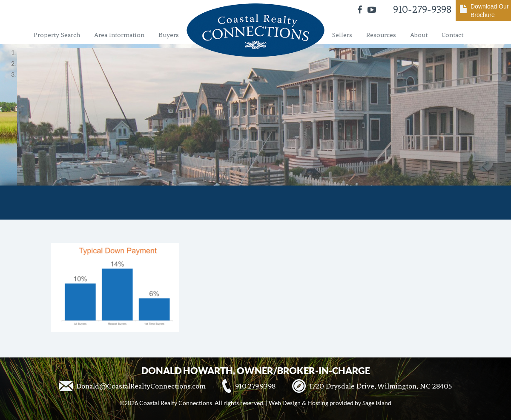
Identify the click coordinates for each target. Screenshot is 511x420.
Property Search (57, 35)
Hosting (318, 403)
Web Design (285, 403)
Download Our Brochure (490, 11)
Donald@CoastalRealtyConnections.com (141, 386)
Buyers (169, 35)
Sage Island (377, 403)
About (419, 35)
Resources (381, 35)
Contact (452, 35)
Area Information (119, 35)
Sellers (342, 35)
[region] (255, 63)
